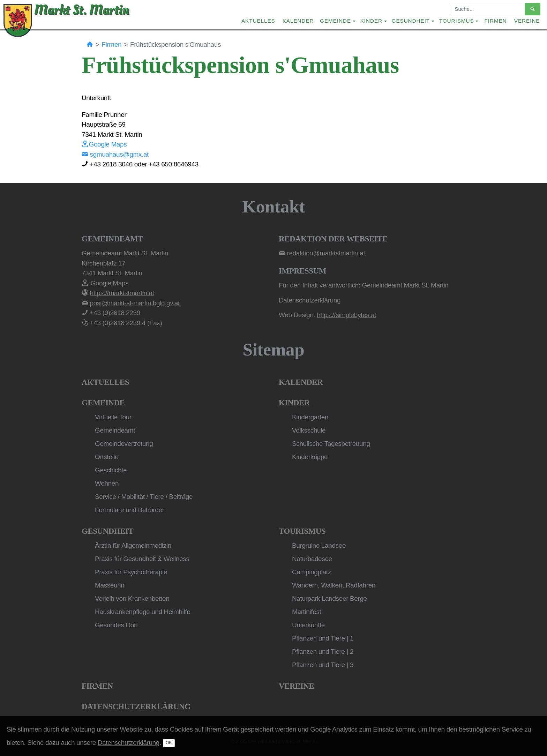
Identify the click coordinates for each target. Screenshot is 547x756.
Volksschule (309, 430)
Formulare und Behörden (130, 510)
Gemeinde (103, 403)
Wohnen (107, 483)
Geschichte (111, 470)
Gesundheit (107, 531)
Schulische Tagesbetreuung (331, 444)
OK (169, 743)
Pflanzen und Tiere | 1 (323, 638)
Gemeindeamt (115, 430)
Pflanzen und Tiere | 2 (323, 652)
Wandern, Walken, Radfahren (334, 585)
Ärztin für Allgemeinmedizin (133, 545)
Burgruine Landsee (319, 545)
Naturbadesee (312, 559)
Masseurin (110, 585)
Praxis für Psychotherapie (131, 572)
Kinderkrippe (310, 457)
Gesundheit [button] (411, 21)
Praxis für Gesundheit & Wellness (142, 559)
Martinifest (306, 612)
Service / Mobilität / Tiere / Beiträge (144, 497)
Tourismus (302, 531)
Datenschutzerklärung (136, 707)
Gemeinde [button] (335, 21)
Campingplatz (312, 572)
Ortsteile (107, 457)
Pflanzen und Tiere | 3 (323, 665)
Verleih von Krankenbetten (132, 598)
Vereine (527, 21)
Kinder (294, 403)
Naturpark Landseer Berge (329, 598)
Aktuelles (258, 21)
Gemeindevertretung (124, 444)
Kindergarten (310, 417)
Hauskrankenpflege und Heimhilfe (143, 612)
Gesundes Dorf (116, 625)
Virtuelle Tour (113, 417)
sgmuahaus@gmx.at (115, 154)
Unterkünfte (308, 625)
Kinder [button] (371, 21)
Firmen (496, 21)
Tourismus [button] (457, 21)
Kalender (298, 21)
